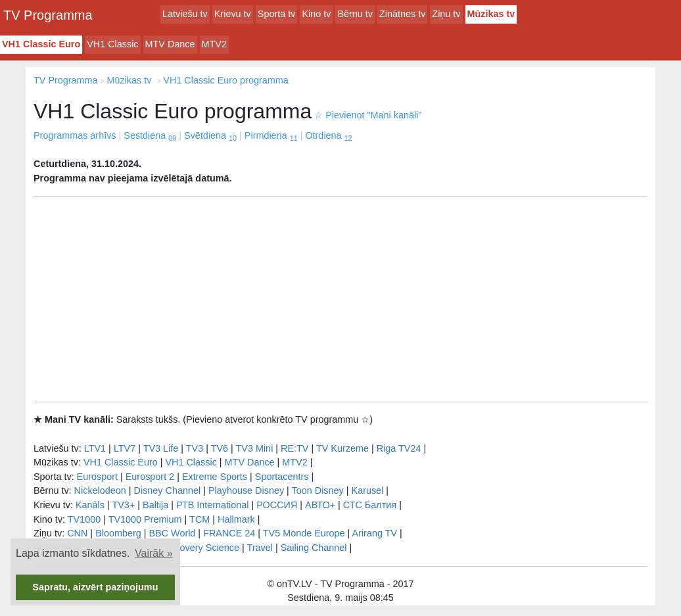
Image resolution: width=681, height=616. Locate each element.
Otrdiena (328, 135)
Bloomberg (118, 533)
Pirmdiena (271, 135)
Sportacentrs (282, 477)
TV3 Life (161, 448)
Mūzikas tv (491, 14)
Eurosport (97, 477)
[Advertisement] (340, 299)
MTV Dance (170, 44)
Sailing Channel (314, 548)
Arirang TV (375, 533)
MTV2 (214, 44)
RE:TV (294, 448)
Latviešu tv (185, 14)
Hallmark (236, 519)
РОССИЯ (277, 505)
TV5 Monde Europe (304, 533)
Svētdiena (210, 135)
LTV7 (125, 448)
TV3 (195, 448)
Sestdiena (150, 135)
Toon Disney (318, 490)
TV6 (220, 448)
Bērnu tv (355, 14)
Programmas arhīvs (75, 135)
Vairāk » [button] (154, 553)
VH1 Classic (112, 44)
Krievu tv (233, 14)
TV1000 (84, 519)
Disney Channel (168, 490)
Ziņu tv (446, 14)
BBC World (172, 533)
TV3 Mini (255, 448)
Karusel (368, 490)
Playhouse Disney (246, 490)
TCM (200, 519)
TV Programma (48, 15)
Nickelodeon (100, 490)
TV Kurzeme (342, 448)
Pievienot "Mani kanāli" (368, 115)
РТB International (213, 505)
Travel (260, 548)
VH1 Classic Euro (41, 44)
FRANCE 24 (229, 533)
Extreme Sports (215, 477)
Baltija (155, 505)
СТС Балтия (370, 505)
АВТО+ (320, 505)
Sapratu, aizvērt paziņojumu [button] (95, 587)
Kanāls (90, 505)
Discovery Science (200, 548)
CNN (77, 533)
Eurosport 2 (150, 477)
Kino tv (316, 14)
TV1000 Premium (145, 519)
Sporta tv (277, 14)
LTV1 (95, 448)
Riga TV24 (399, 448)
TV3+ (123, 505)
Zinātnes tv (402, 14)
